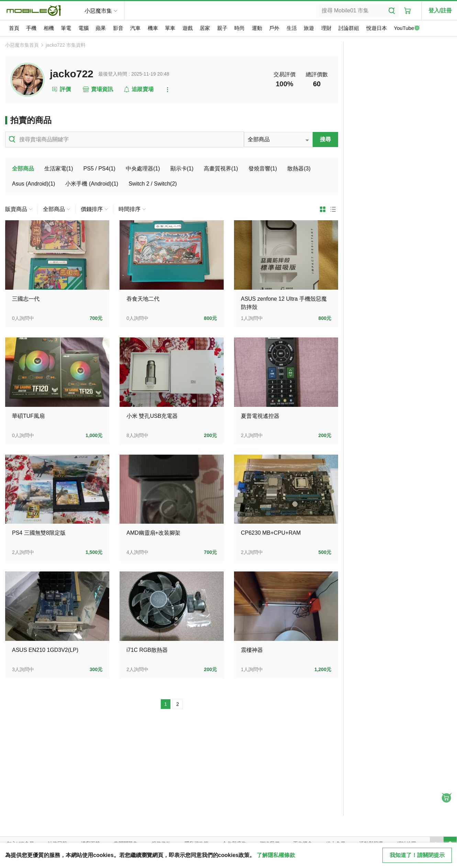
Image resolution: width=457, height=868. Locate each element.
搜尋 (325, 139)
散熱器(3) (299, 169)
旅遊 (309, 28)
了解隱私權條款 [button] (276, 855)
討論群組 (349, 28)
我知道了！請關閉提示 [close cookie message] (417, 855)
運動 (257, 28)
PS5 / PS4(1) (99, 169)
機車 (153, 28)
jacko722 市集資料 (66, 45)
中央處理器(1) (143, 169)
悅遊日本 (377, 28)
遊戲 (188, 28)
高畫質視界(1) (221, 169)
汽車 (135, 28)
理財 (326, 28)
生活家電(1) (59, 169)
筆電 (66, 28)
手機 (31, 28)
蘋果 (101, 28)
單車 (170, 28)
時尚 (239, 28)
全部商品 (23, 169)
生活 (292, 28)
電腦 (83, 28)
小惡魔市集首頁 (22, 45)
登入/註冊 (440, 10)
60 (317, 84)
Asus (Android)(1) (34, 184)
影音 (118, 28)
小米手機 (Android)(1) (92, 184)
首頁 (14, 28)
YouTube (407, 29)
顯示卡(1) (182, 169)
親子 (222, 28)
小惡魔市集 (98, 11)
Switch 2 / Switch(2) (153, 184)
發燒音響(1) (263, 169)
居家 (205, 28)
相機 (49, 28)
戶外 (274, 28)
